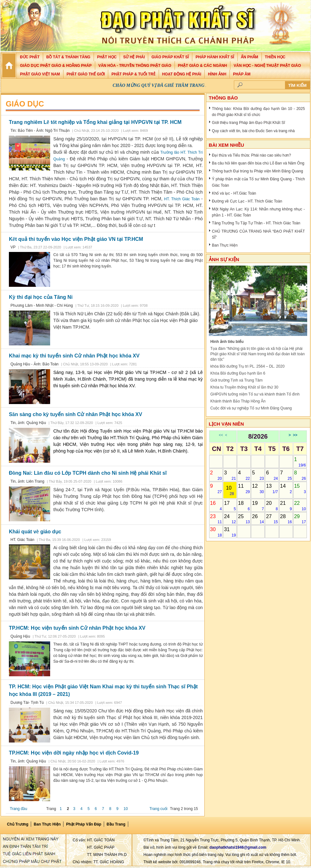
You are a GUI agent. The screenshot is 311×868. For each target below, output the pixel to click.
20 (272, 506)
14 (286, 489)
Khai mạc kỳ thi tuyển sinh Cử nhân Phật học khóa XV (74, 356)
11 (244, 489)
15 (300, 489)
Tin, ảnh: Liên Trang (27, 481)
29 (300, 519)
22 (300, 506)
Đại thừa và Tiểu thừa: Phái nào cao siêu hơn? (251, 155)
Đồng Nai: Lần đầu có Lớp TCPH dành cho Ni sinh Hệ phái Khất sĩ (88, 473)
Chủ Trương (18, 824)
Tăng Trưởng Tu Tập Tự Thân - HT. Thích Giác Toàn (256, 223)
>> (295, 435)
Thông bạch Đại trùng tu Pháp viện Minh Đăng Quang (258, 171)
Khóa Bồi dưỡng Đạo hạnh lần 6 (238, 373)
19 (258, 506)
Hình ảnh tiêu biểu (227, 342)
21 (286, 506)
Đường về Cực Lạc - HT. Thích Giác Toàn (247, 201)
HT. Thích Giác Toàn (182, 199)
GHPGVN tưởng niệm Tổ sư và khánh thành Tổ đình (255, 394)
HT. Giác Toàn (22, 540)
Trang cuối (159, 809)
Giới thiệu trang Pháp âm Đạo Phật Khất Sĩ (248, 123)
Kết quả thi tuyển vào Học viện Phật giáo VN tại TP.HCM (76, 239)
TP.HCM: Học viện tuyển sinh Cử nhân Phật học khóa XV (77, 628)
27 (272, 519)
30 (216, 532)
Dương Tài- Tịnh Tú (27, 703)
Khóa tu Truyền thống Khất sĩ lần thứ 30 (244, 387)
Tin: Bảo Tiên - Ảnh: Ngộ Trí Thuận (40, 131)
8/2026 (258, 436)
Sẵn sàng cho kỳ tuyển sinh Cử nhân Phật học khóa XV (76, 414)
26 (258, 519)
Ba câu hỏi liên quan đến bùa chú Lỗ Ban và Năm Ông (258, 163)
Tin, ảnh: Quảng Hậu (28, 423)
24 (230, 519)
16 (216, 506)
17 (230, 506)
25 (244, 519)
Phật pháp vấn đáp (84, 824)
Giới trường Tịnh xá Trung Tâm (237, 380)
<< (221, 435)
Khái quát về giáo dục (35, 532)
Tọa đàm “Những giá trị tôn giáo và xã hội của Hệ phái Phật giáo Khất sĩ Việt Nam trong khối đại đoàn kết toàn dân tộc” (258, 354)
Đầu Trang (116, 824)
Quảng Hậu (20, 636)
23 (216, 519)
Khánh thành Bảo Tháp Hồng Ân (238, 401)
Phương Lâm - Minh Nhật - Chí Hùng (42, 305)
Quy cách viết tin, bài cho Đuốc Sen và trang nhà (253, 131)
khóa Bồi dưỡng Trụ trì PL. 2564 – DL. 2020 (248, 366)
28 (286, 519)
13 (272, 489)
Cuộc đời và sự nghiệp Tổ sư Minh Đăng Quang (251, 408)
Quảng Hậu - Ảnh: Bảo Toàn (35, 364)
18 (244, 506)
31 (230, 532)
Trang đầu (19, 809)
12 (258, 489)
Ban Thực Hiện (225, 245)
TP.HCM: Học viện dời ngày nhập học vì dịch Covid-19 (74, 753)
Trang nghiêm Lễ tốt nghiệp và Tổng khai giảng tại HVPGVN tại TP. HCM (95, 122)
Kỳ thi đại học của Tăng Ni (41, 297)
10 (126, 809)
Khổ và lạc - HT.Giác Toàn (234, 193)
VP (13, 247)
